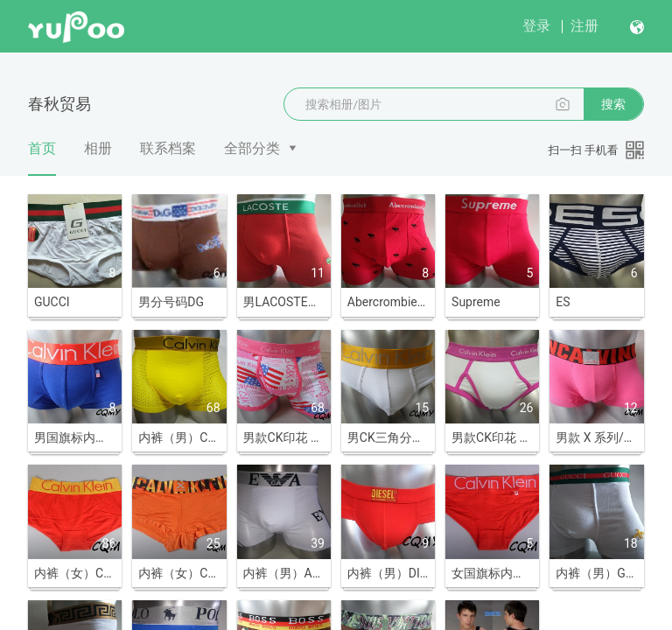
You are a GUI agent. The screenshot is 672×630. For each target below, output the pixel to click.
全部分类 (252, 148)
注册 (584, 26)
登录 (536, 26)
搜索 (613, 104)
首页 (42, 158)
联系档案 (168, 148)
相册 (98, 148)
